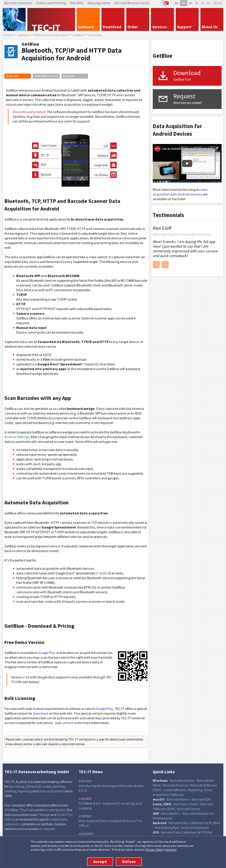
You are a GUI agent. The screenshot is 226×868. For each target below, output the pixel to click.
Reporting (195, 790)
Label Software (175, 790)
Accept (100, 862)
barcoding (16, 786)
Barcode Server (189, 809)
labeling (10, 791)
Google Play (47, 653)
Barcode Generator (18, 3)
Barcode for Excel (175, 785)
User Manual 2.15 (46, 76)
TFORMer (11, 810)
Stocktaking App (167, 828)
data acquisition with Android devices (180, 192)
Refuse (129, 862)
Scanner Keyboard (195, 828)
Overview (13, 76)
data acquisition (51, 791)
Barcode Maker (178, 799)
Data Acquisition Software (182, 792)
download (41, 713)
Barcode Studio (53, 810)
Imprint (171, 849)
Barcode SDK (201, 799)
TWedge (44, 815)
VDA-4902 (77, 3)
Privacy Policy (155, 849)
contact (67, 723)
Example (69, 76)
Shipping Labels (99, 3)
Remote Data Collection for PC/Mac (195, 823)
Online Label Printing (51, 3)
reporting (25, 791)
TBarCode (27, 810)
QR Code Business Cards (132, 3)
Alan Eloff (162, 228)
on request (47, 829)
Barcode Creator (182, 780)
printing (59, 786)
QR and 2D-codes (39, 786)
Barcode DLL (171, 813)
